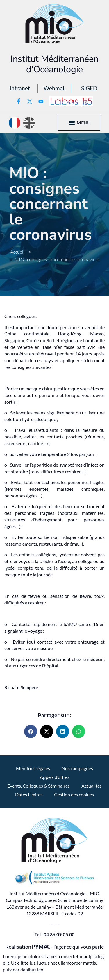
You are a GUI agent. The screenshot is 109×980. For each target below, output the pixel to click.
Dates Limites (29, 794)
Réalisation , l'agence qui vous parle (54, 947)
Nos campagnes (77, 768)
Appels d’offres (55, 777)
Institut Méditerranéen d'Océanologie (54, 64)
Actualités (92, 786)
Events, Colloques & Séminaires (39, 786)
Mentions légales (33, 768)
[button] (72, 123)
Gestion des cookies (74, 794)
